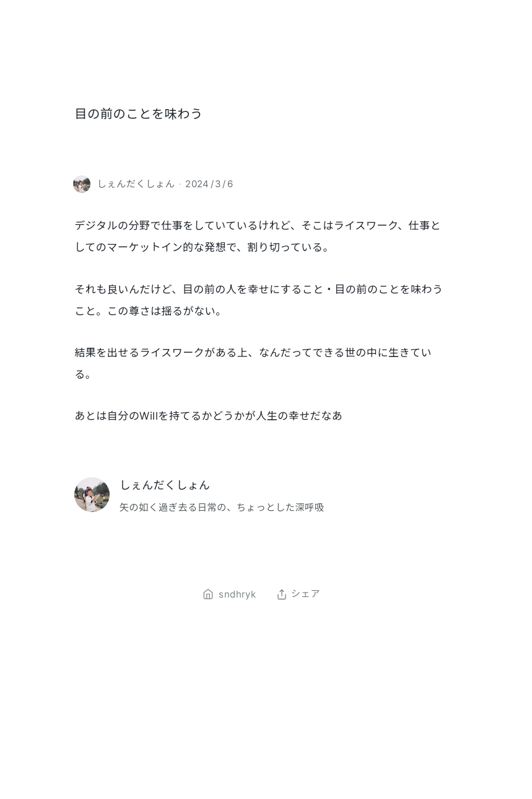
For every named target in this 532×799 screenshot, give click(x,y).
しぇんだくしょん (165, 485)
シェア (298, 594)
